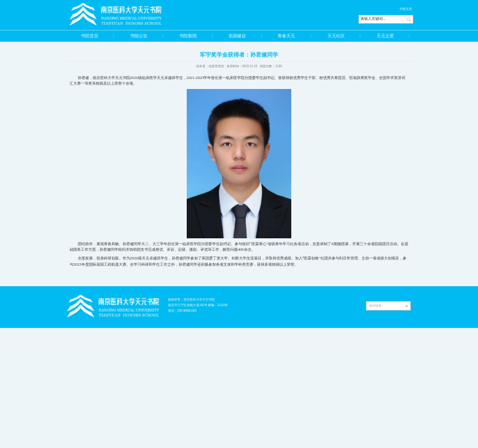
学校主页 (406, 9)
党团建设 (237, 36)
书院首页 (90, 36)
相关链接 (375, 306)
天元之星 (385, 36)
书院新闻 (188, 36)
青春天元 (286, 36)
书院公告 (139, 36)
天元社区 (336, 36)
